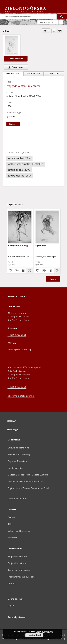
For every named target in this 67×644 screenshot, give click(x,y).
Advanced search (48, 22)
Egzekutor (41, 246)
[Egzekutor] (47, 227)
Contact (12, 583)
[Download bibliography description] (16, 271)
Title (10, 524)
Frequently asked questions (22, 577)
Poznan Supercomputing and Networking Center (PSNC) (35, 639)
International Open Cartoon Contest (26, 481)
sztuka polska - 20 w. (19, 170)
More (53, 279)
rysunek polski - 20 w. (19, 158)
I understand (34, 635)
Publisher (13, 538)
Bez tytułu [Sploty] (18, 246)
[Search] (62, 17)
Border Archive (16, 468)
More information (44, 631)
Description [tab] (13, 74)
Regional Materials (17, 461)
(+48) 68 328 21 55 (17, 335)
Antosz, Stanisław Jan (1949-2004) (24, 96)
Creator (12, 517)
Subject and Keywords (19, 531)
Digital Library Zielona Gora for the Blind (28, 488)
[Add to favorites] (54, 31)
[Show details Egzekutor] (57, 271)
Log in (11, 606)
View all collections (17, 499)
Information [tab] (33, 74)
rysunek (11, 116)
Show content (16, 59)
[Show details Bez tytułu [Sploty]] (29, 271)
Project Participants (18, 563)
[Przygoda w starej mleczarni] (12, 45)
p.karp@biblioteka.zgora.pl (21, 396)
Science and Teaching (19, 454)
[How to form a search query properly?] (61, 22)
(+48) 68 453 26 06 (17, 387)
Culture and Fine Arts (19, 448)
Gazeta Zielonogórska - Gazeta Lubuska (28, 475)
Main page (12, 430)
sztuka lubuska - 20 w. (20, 176)
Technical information (19, 570)
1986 (9, 106)
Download (15, 67)
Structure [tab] (54, 74)
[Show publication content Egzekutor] (51, 271)
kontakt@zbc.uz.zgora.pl (20, 350)
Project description (17, 556)
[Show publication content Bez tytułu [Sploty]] (23, 271)
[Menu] (63, 3)
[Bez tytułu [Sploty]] (20, 227)
